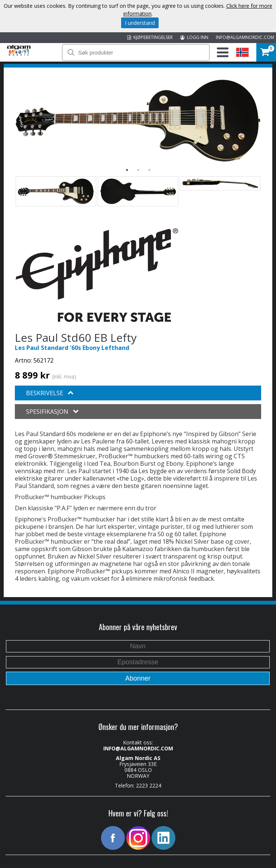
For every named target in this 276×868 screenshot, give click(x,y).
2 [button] (138, 170)
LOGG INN (194, 37)
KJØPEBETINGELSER (150, 37)
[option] (138, 121)
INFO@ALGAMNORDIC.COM (245, 37)
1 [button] (127, 170)
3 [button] (149, 170)
